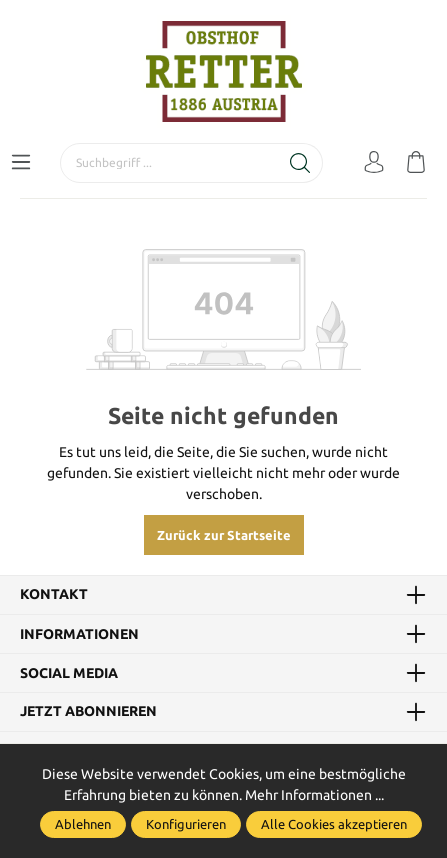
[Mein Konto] (374, 163)
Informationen (79, 634)
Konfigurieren (186, 824)
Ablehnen (83, 824)
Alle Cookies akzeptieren (334, 824)
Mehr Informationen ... (314, 795)
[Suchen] (300, 163)
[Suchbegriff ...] (169, 163)
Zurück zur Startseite (224, 535)
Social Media (69, 673)
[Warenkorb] (416, 163)
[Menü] (21, 163)
